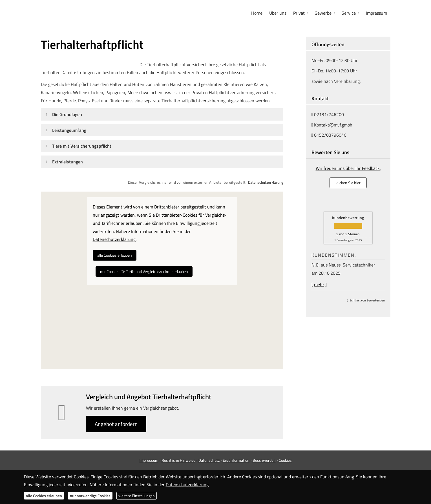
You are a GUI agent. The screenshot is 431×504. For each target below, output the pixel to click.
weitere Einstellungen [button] (137, 496)
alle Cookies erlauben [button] (115, 255)
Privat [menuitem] (299, 13)
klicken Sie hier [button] (348, 183)
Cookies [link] (285, 460)
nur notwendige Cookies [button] (90, 496)
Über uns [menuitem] (278, 13)
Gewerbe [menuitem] (323, 13)
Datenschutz (209, 460)
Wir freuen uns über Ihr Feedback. (348, 168)
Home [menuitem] (257, 13)
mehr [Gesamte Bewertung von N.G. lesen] (319, 285)
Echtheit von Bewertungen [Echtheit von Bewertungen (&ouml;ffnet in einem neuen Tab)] (367, 300)
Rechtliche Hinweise (178, 460)
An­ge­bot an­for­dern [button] (116, 424)
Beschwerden (264, 460)
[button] (67, 114)
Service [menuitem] (349, 13)
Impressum (149, 460)
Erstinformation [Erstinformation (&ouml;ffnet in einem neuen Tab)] (236, 460)
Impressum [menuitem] (376, 13)
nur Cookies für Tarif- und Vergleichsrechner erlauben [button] (144, 271)
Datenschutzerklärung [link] (114, 239)
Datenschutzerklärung (266, 182)
